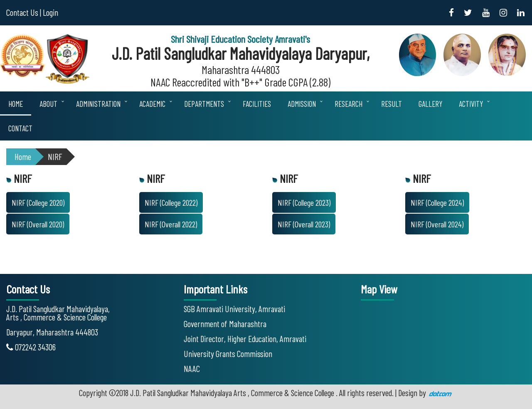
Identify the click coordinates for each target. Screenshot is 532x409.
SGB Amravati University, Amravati (234, 309)
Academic (152, 104)
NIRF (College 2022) (171, 202)
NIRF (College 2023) (304, 202)
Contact (20, 128)
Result (392, 104)
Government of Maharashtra (225, 324)
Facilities (257, 104)
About (48, 104)
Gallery (430, 104)
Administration (98, 104)
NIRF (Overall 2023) (304, 224)
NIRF (55, 156)
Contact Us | (24, 12)
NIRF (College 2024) (437, 202)
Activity (471, 104)
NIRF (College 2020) (38, 202)
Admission (302, 104)
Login (50, 12)
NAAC (192, 368)
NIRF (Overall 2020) (38, 224)
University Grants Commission (228, 354)
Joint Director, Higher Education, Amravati (245, 339)
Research (349, 104)
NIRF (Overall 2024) (437, 224)
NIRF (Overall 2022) (171, 224)
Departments (204, 104)
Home (16, 104)
